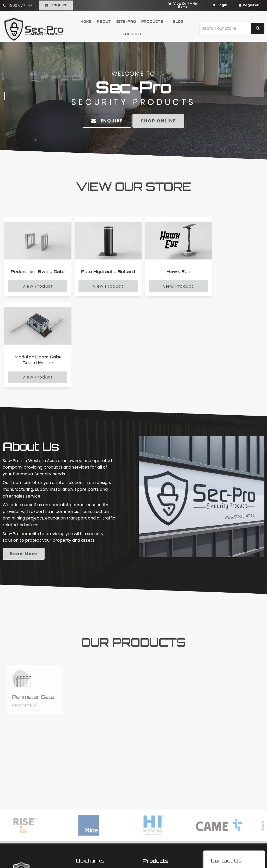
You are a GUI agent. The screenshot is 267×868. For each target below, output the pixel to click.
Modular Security (157, 782)
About (104, 20)
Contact (132, 33)
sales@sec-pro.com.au (235, 798)
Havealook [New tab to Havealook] (151, 854)
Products (152, 20)
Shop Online (159, 121)
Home (86, 20)
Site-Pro (126, 20)
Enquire (59, 5)
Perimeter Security (159, 789)
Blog (178, 20)
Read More (64, 470)
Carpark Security (157, 796)
